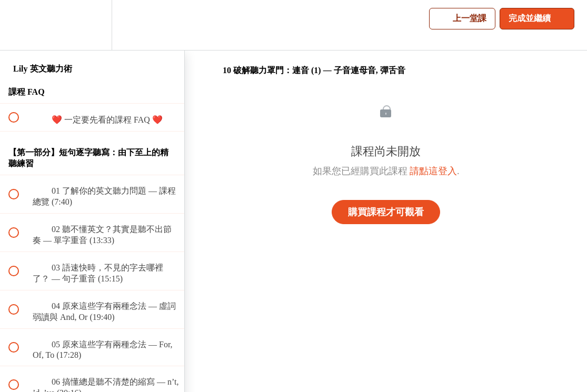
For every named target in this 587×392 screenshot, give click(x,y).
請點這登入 (433, 171)
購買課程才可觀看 (386, 212)
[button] (19, 25)
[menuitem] (92, 25)
